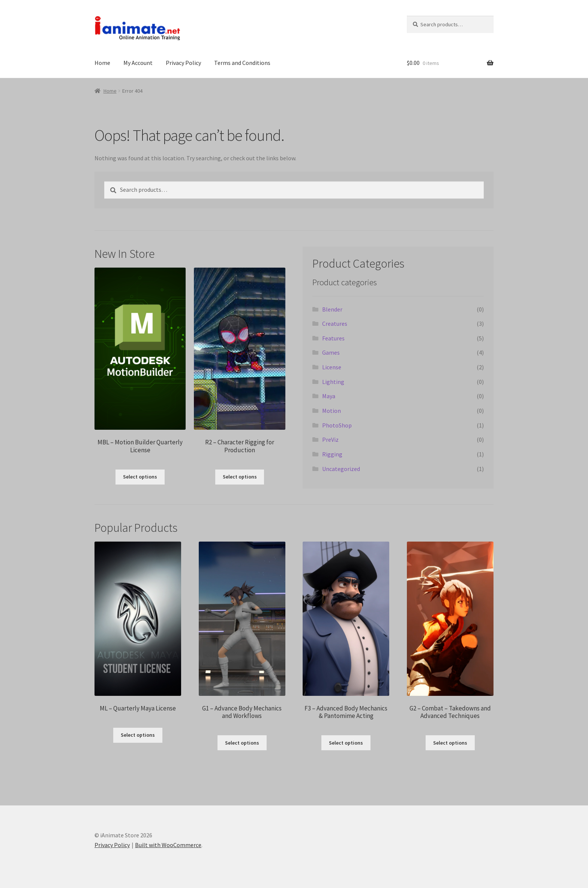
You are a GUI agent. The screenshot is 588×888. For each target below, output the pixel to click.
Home (102, 63)
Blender (332, 309)
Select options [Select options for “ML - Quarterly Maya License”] (138, 735)
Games (331, 352)
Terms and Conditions (242, 63)
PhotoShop (337, 425)
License (332, 367)
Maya (329, 396)
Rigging (332, 454)
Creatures (335, 324)
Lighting (333, 382)
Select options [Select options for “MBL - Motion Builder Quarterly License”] (140, 477)
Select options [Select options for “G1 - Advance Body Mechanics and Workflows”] (242, 743)
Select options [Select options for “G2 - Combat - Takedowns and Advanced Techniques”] (450, 743)
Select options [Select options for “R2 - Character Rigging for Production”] (240, 477)
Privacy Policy (183, 63)
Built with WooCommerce (168, 845)
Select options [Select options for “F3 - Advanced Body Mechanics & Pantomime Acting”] (346, 743)
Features (333, 338)
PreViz (330, 439)
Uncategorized (341, 469)
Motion (331, 411)
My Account (138, 63)
